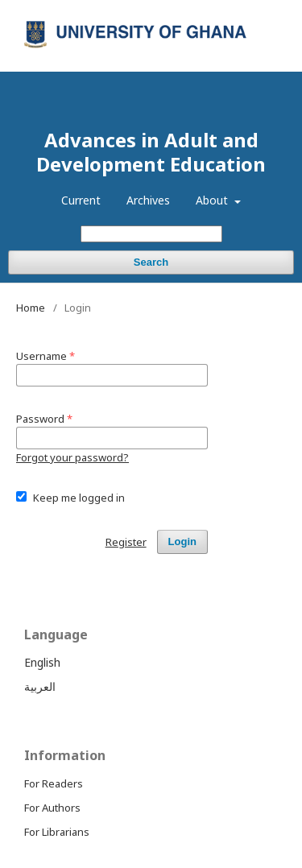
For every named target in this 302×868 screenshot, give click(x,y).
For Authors (52, 808)
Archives (148, 200)
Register (212, 12)
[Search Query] (151, 234)
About (213, 200)
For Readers (54, 783)
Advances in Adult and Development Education (151, 152)
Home (31, 308)
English (42, 662)
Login (265, 12)
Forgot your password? (72, 457)
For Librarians (57, 832)
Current (81, 200)
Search (151, 262)
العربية (40, 686)
